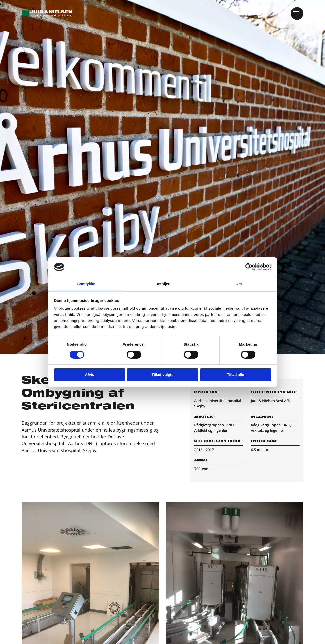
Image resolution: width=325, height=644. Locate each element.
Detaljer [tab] (162, 284)
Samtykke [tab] (86, 284)
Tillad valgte (162, 375)
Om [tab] (239, 284)
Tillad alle (235, 375)
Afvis (90, 375)
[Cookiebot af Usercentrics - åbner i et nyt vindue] (249, 267)
